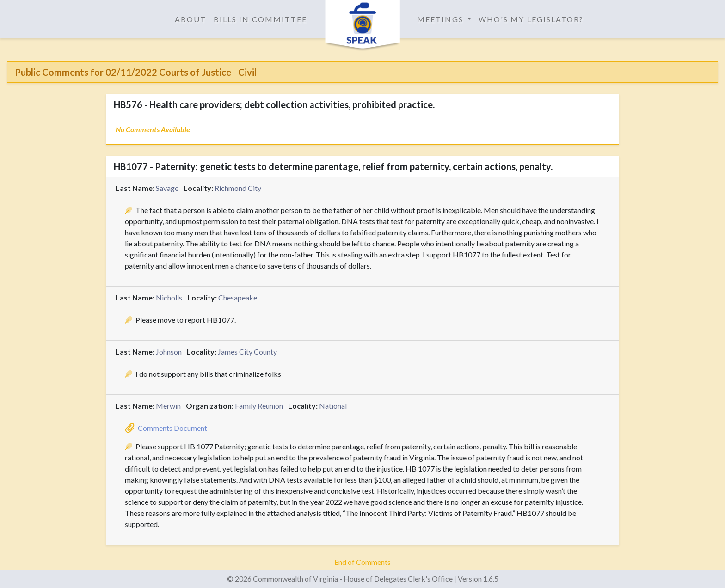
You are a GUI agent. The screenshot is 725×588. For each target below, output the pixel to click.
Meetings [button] (441, 19)
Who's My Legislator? (531, 19)
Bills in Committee (260, 19)
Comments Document (172, 428)
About (190, 19)
